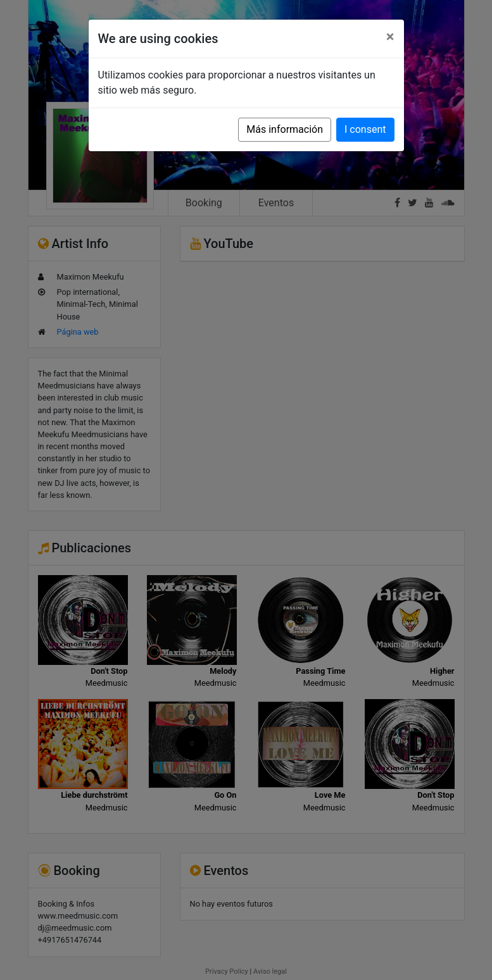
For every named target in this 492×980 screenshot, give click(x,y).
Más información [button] (285, 129)
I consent (365, 129)
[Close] (390, 37)
